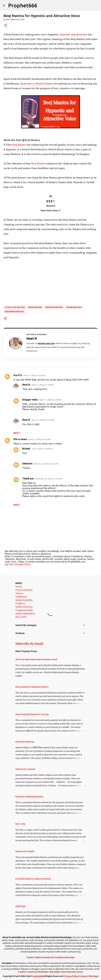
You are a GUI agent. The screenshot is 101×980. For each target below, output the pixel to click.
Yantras (19, 593)
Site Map (93, 976)
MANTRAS (21, 906)
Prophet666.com (46, 344)
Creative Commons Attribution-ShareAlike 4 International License (50, 972)
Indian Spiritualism (25, 614)
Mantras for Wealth (25, 851)
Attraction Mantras (15, 307)
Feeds (30, 957)
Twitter (38, 957)
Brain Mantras (35, 307)
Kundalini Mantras (54, 307)
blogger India (30, 400)
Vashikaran (21, 597)
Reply (17, 433)
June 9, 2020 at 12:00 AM (42, 449)
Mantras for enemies (25, 769)
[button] (5, 25)
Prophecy (20, 603)
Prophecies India (24, 610)
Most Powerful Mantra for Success (32, 714)
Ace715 (18, 375)
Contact (83, 976)
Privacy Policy (71, 976)
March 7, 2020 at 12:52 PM (39, 439)
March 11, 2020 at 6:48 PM (50, 400)
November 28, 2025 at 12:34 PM (49, 479)
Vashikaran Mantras (14, 312)
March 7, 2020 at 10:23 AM (34, 375)
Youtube (59, 957)
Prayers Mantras (24, 590)
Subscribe (69, 957)
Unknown (27, 464)
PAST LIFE (20, 824)
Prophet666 (23, 5)
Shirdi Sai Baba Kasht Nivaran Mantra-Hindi (36, 659)
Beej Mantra (19, 145)
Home (19, 587)
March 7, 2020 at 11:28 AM (42, 385)
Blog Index (21, 617)
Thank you (28, 478)
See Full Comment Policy (18, 564)
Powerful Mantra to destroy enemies (33, 879)
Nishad (26, 449)
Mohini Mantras (74, 307)
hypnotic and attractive (74, 34)
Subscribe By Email (29, 644)
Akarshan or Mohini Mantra (37, 84)
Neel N (26, 385)
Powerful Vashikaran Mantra (29, 797)
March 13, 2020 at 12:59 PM (43, 420)
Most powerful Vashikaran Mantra (32, 687)
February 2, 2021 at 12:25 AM (46, 464)
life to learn (20, 439)
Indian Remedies (24, 600)
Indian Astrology (24, 607)
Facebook (48, 957)
